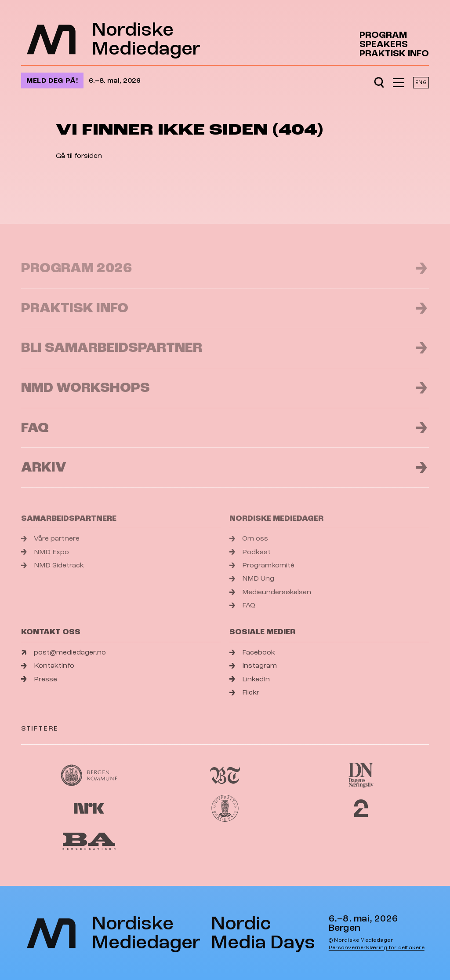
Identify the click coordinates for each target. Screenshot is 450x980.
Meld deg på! (52, 80)
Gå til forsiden (79, 156)
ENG (421, 82)
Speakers (384, 44)
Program (383, 35)
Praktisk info (394, 53)
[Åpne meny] (399, 83)
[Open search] (379, 83)
